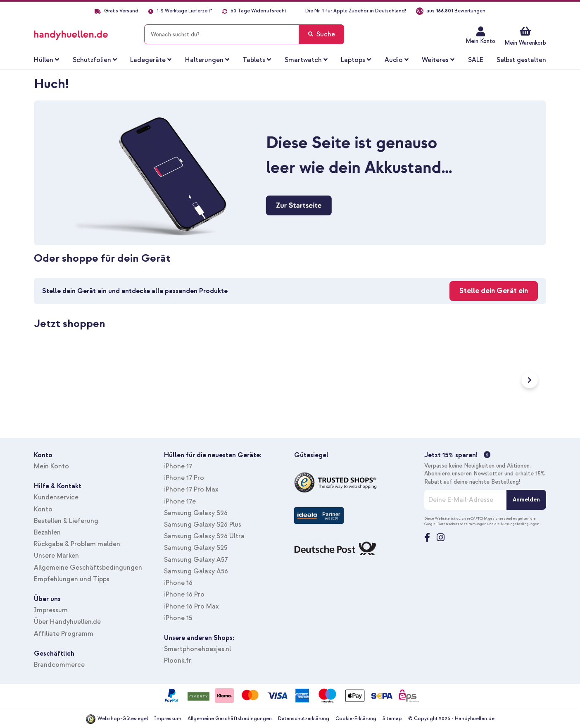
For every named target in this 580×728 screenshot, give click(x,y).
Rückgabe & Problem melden (77, 544)
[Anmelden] (526, 500)
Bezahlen (47, 532)
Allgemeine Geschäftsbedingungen (88, 568)
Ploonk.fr (178, 661)
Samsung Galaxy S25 (196, 548)
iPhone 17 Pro (184, 478)
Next (530, 380)
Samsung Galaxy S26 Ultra (204, 536)
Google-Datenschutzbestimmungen (455, 524)
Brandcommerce (59, 665)
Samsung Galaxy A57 (196, 560)
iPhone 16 (178, 583)
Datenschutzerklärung (304, 719)
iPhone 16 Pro (184, 594)
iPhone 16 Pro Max (191, 606)
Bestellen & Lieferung (66, 521)
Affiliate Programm (64, 634)
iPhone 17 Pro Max (191, 489)
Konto (43, 509)
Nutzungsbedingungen (520, 524)
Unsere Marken (56, 556)
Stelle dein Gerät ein (494, 291)
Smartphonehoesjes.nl (197, 649)
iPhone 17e (180, 501)
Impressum (51, 610)
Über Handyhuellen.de (67, 622)
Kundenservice (56, 497)
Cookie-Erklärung (356, 719)
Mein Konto (480, 41)
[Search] (321, 34)
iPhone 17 (178, 466)
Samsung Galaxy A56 (196, 571)
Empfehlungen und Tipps (72, 579)
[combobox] (244, 34)
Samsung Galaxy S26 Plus (203, 525)
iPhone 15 (178, 618)
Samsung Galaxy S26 (196, 513)
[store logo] (83, 33)
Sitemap (392, 719)
